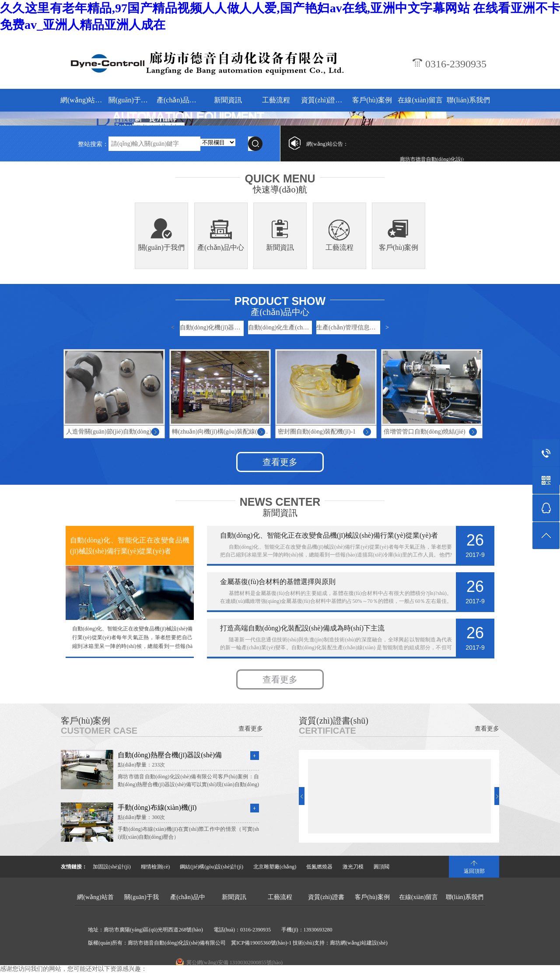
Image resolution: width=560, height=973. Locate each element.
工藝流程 (276, 100)
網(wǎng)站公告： (327, 144)
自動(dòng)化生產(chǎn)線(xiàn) (280, 327)
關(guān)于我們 (131, 100)
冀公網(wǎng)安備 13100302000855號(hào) (234, 962)
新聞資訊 (228, 100)
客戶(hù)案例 (372, 100)
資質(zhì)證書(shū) (324, 100)
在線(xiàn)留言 (420, 100)
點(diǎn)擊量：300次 (141, 817)
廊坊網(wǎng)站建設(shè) (359, 943)
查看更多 (280, 462)
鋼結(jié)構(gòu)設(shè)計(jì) (212, 867)
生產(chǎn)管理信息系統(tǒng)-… (348, 327)
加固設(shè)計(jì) (112, 867)
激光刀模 (353, 867)
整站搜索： (93, 144)
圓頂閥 (381, 867)
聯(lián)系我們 (468, 100)
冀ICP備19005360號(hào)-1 (261, 943)
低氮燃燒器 (319, 867)
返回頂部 (474, 871)
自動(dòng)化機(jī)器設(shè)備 (212, 327)
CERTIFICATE (327, 731)
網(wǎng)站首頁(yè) (83, 100)
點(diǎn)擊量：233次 (141, 765)
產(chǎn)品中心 (180, 100)
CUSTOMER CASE (99, 731)
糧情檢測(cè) (156, 867)
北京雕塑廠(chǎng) (275, 867)
